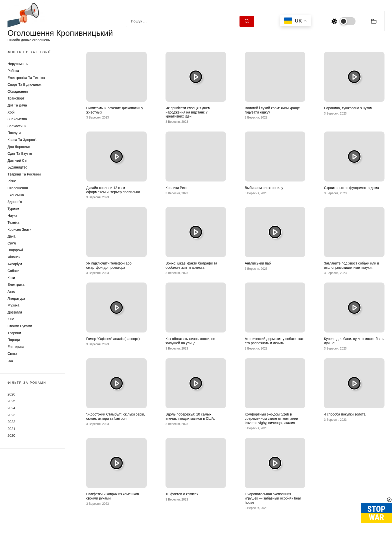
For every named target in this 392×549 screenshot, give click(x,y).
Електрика (16, 284)
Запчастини (17, 126)
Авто (11, 291)
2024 (11, 408)
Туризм (13, 209)
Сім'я (12, 243)
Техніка (13, 222)
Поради (14, 340)
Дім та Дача (17, 105)
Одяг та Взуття (20, 153)
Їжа (10, 360)
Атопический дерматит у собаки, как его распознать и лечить (274, 341)
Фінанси (14, 257)
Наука (12, 215)
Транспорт (16, 98)
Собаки (13, 271)
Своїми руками (20, 326)
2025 (11, 401)
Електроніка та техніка (26, 78)
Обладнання (18, 91)
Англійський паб (258, 263)
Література (16, 298)
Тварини (14, 333)
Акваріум (15, 264)
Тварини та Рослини (24, 174)
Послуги (14, 133)
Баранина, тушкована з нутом (348, 108)
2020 (11, 435)
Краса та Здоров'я (22, 140)
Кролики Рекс (176, 188)
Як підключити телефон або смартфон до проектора (109, 265)
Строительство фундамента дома (351, 188)
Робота (13, 71)
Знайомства (17, 119)
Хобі (11, 112)
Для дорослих (19, 147)
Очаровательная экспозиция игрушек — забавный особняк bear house (273, 498)
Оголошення (18, 188)
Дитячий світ (18, 160)
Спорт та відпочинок (24, 84)
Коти (11, 278)
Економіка (16, 195)
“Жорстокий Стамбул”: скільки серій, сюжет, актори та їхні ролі (116, 416)
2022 (11, 422)
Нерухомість (18, 64)
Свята (12, 353)
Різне (12, 181)
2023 (11, 415)
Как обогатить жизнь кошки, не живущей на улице (190, 341)
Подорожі (15, 250)
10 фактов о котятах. (182, 494)
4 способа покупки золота (345, 414)
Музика (13, 305)
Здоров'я (15, 202)
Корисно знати (19, 229)
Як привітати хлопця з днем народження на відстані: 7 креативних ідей (188, 112)
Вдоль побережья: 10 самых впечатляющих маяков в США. (190, 416)
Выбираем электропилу (264, 188)
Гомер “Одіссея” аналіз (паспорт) (113, 339)
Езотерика (16, 347)
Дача (11, 236)
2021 (11, 429)
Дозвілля (15, 312)
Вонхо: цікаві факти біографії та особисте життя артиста (191, 265)
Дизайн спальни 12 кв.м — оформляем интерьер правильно (113, 190)
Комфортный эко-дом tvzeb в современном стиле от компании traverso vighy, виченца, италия (271, 418)
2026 (11, 394)
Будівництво (17, 167)
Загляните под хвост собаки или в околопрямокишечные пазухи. (351, 265)
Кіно (11, 319)
